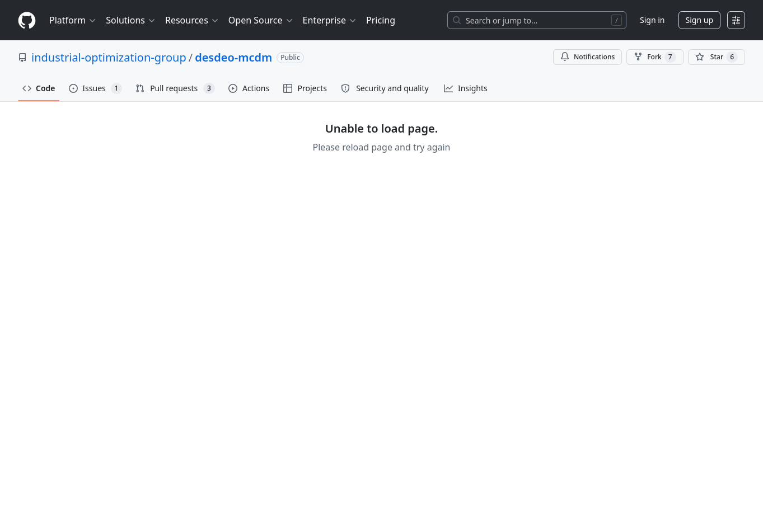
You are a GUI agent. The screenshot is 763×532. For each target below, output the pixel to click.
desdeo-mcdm (233, 57)
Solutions (131, 20)
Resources (192, 20)
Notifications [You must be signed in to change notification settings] (588, 57)
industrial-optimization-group (109, 57)
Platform (73, 20)
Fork (655, 57)
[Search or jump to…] (537, 20)
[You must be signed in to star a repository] (717, 57)
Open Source (261, 20)
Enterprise (330, 20)
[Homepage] (27, 20)
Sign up (699, 20)
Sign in (652, 20)
